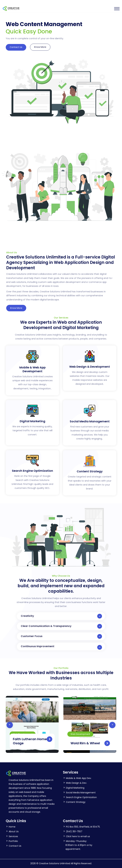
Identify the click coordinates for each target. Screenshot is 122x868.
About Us (14, 831)
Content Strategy (76, 802)
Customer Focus (61, 636)
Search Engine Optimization (81, 797)
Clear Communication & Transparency (61, 626)
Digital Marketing (75, 788)
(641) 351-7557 (74, 831)
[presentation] (10, 725)
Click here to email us (78, 836)
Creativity (61, 616)
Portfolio (13, 841)
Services (13, 836)
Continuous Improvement (61, 647)
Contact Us (16, 47)
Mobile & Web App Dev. (79, 778)
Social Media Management (81, 793)
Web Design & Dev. (76, 783)
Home (12, 827)
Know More (40, 47)
